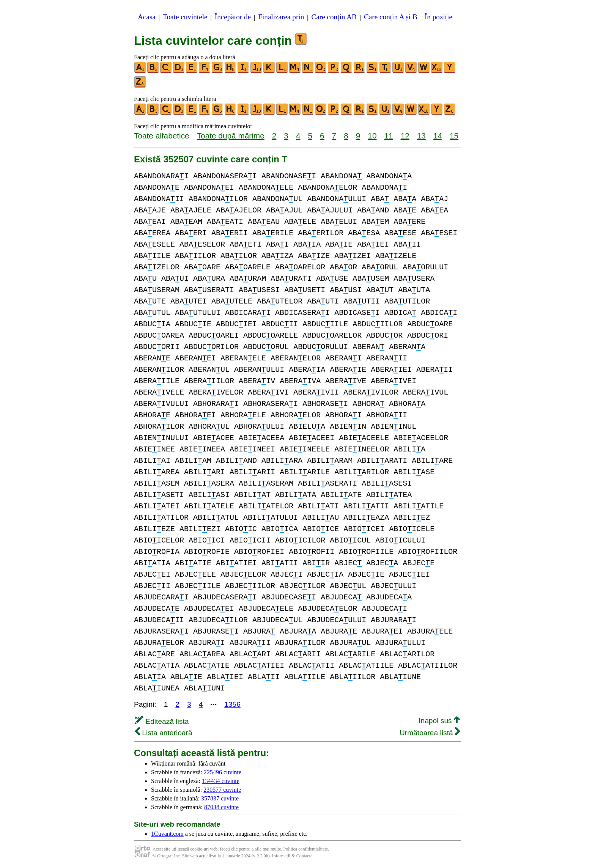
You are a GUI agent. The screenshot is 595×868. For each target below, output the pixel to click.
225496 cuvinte (223, 772)
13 (421, 136)
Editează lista (162, 721)
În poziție (438, 17)
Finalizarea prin (281, 17)
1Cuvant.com (167, 834)
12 (405, 136)
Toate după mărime (231, 136)
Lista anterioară (164, 733)
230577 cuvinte (222, 790)
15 (454, 136)
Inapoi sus (439, 721)
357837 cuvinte (220, 798)
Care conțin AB (334, 17)
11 (388, 136)
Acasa (147, 17)
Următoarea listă (430, 733)
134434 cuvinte (221, 781)
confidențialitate (313, 849)
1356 (232, 704)
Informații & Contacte (292, 856)
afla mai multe (268, 849)
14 (438, 136)
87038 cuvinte (221, 807)
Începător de (233, 17)
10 (372, 136)
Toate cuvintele (185, 17)
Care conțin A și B (391, 17)
